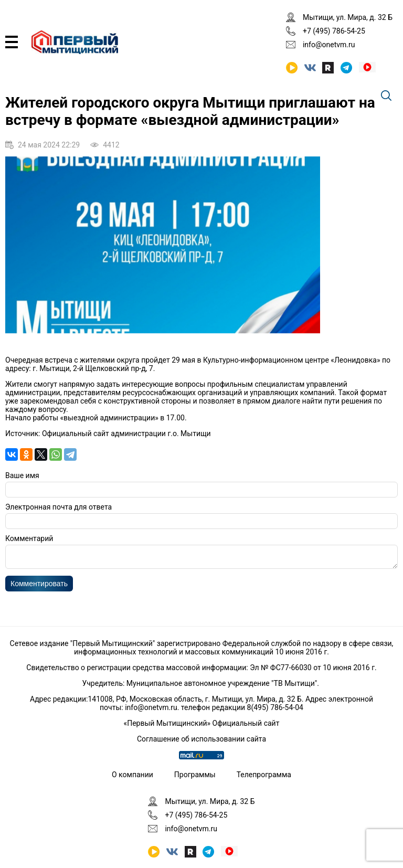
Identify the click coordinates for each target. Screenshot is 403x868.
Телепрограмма (264, 775)
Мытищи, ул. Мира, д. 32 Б (348, 17)
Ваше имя (22, 475)
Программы (195, 775)
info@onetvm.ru (329, 45)
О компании (132, 775)
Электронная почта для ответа (59, 507)
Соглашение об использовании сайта (201, 739)
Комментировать (39, 587)
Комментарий (29, 538)
